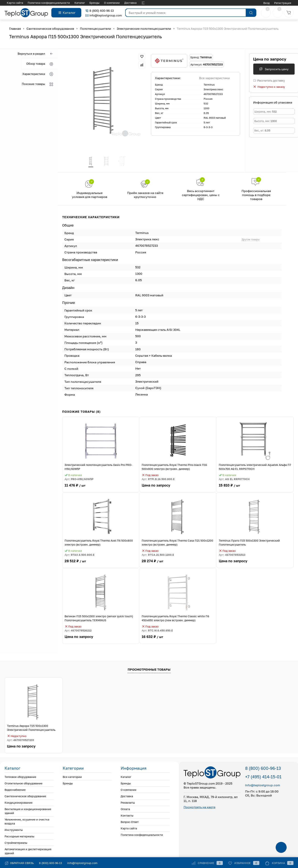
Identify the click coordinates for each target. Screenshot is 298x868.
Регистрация (283, 3)
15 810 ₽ (255, 488)
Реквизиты (81, 3)
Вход (266, 3)
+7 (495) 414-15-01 (263, 777)
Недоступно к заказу (269, 87)
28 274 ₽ (178, 564)
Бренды (27, 3)
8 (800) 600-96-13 (100, 11)
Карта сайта (129, 829)
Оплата (97, 3)
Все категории (72, 778)
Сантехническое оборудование (25, 797)
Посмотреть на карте (199, 808)
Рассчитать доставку (269, 81)
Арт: (79, 480)
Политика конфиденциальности (142, 836)
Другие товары (251, 240)
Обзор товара (40, 64)
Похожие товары (37, 84)
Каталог (12, 3)
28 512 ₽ (101, 564)
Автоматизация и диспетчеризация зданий (28, 852)
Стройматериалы (16, 843)
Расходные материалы (19, 837)
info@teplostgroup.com (104, 15)
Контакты (112, 3)
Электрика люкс (213, 89)
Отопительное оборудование (23, 784)
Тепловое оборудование (20, 778)
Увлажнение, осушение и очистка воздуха (27, 822)
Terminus (209, 85)
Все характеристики (214, 78)
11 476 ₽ (101, 488)
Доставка (63, 3)
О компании (44, 3)
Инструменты (14, 831)
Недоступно (17, 737)
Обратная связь (19, 863)
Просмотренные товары (149, 670)
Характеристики (38, 74)
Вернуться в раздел (35, 54)
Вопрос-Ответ (132, 3)
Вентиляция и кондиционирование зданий (28, 812)
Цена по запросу (270, 59)
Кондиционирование (18, 803)
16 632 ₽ (178, 640)
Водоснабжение (15, 791)
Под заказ (150, 476)
